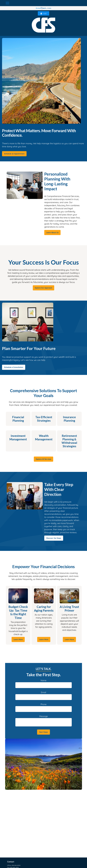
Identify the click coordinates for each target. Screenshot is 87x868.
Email (43, 692)
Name (43, 680)
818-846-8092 (16, 865)
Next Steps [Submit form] (43, 732)
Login (43, 13)
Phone (43, 704)
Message (43, 716)
